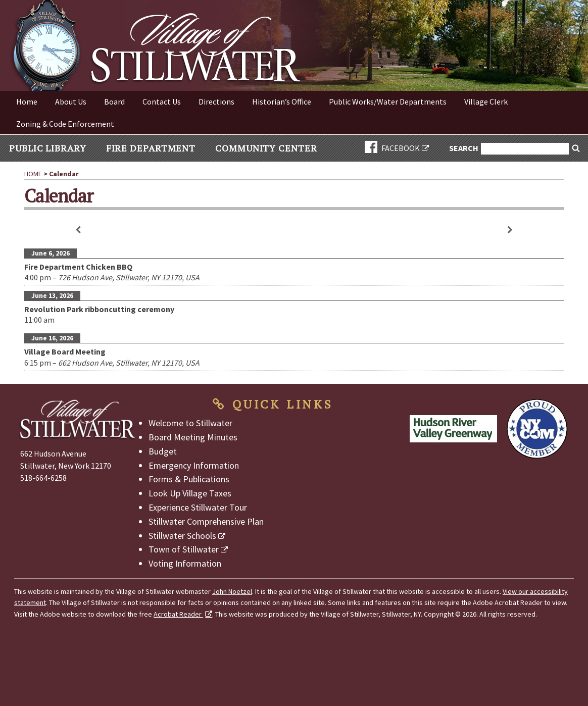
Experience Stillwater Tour (198, 507)
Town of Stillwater (184, 549)
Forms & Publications (189, 479)
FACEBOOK (392, 148)
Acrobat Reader (178, 614)
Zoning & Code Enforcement (65, 124)
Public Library (48, 148)
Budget (163, 451)
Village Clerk (486, 102)
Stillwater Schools (182, 536)
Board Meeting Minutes (193, 437)
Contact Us (162, 102)
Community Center (266, 148)
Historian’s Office (282, 102)
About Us (71, 102)
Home (27, 102)
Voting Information (185, 563)
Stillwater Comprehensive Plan (206, 521)
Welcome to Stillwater (190, 423)
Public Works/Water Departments (388, 102)
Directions (216, 102)
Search (464, 149)
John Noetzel (232, 591)
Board (114, 102)
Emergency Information (194, 465)
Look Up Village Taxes (190, 493)
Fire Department (151, 148)
